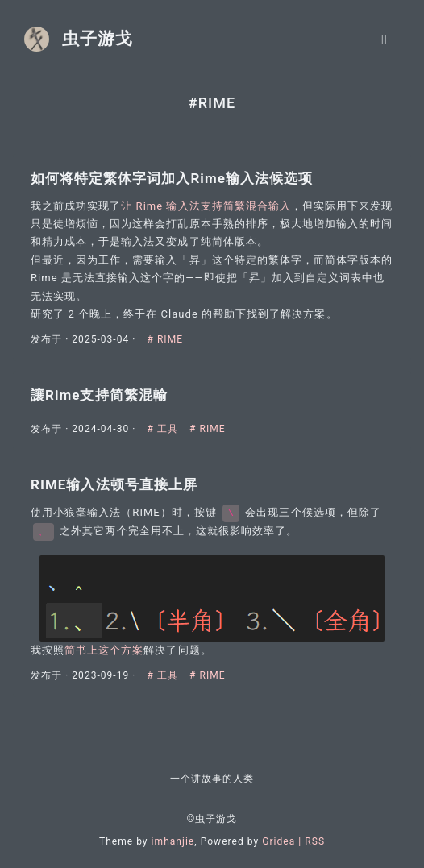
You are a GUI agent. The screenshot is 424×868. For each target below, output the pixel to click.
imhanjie (173, 841)
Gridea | (283, 841)
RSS (315, 841)
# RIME (166, 339)
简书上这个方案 (104, 650)
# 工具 (165, 429)
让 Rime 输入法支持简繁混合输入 (206, 206)
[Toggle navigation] (385, 39)
